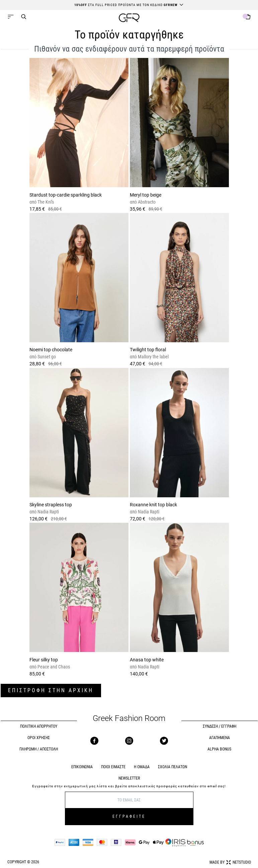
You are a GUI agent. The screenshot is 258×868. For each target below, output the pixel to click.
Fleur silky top (44, 660)
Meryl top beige (146, 195)
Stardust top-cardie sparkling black (66, 195)
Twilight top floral (148, 350)
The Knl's (45, 202)
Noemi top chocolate (51, 350)
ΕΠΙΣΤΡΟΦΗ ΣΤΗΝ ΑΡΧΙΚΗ (51, 690)
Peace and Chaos (53, 667)
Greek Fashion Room (129, 718)
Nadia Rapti (48, 512)
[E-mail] (129, 800)
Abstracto (146, 202)
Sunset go (46, 357)
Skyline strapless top (51, 505)
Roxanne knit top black (153, 505)
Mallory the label (153, 357)
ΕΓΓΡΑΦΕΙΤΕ (129, 816)
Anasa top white (147, 660)
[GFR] (129, 19)
